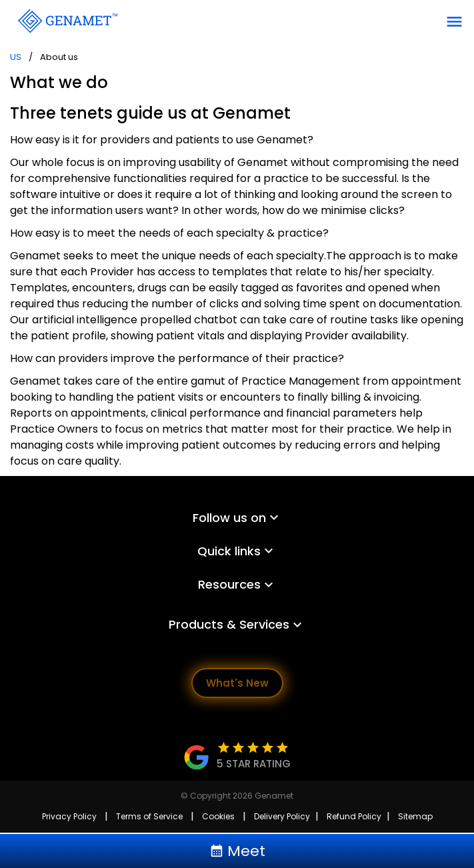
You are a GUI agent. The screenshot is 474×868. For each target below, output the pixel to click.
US (16, 57)
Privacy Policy (69, 816)
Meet (237, 851)
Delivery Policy (282, 816)
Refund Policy (354, 816)
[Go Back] (67, 20)
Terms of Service (149, 816)
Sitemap (415, 816)
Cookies (218, 816)
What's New (237, 683)
